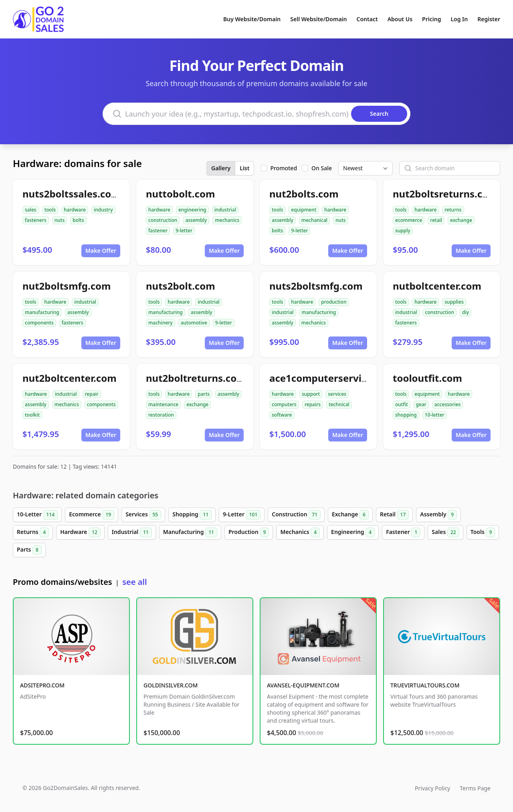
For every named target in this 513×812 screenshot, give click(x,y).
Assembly (438, 515)
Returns (33, 532)
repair (92, 394)
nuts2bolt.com (181, 286)
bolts (78, 220)
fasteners (36, 220)
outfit (402, 404)
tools (50, 210)
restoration (161, 415)
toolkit (32, 415)
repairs (313, 404)
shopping (406, 415)
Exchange (350, 515)
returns (453, 210)
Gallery (221, 168)
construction (163, 220)
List (244, 168)
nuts (60, 220)
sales (31, 210)
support (311, 394)
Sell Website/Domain (318, 19)
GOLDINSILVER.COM (171, 685)
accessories (448, 404)
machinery (161, 323)
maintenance (163, 404)
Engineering (353, 532)
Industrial (132, 532)
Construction (296, 515)
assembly (196, 220)
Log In (459, 19)
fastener (158, 231)
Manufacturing (190, 532)
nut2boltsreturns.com (445, 194)
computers (284, 404)
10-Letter (37, 515)
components (39, 323)
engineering (192, 210)
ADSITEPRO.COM (42, 685)
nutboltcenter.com (437, 286)
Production (249, 532)
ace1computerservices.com (335, 378)
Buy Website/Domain (252, 19)
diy (466, 312)
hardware (75, 210)
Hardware (80, 532)
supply (403, 231)
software (282, 415)
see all (134, 582)
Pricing (431, 19)
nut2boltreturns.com (196, 378)
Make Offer (101, 251)
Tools (483, 532)
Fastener (403, 532)
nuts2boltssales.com (72, 194)
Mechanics (300, 532)
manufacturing (42, 312)
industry (103, 210)
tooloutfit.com (427, 378)
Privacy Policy (432, 788)
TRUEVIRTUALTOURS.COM (425, 685)
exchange (461, 220)
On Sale (322, 168)
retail (436, 220)
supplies (454, 302)
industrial (225, 210)
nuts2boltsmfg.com (316, 286)
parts (204, 394)
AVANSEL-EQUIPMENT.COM (303, 685)
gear (421, 404)
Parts (29, 550)
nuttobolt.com (180, 194)
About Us (400, 19)
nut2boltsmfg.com (67, 286)
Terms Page (475, 788)
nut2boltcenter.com (70, 378)
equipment (304, 210)
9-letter (184, 231)
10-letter (435, 415)
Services (143, 515)
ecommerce (409, 220)
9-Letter (242, 515)
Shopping (192, 515)
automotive (194, 323)
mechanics (227, 220)
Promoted (284, 168)
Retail (394, 515)
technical (339, 404)
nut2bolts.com (304, 194)
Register (489, 19)
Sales (445, 532)
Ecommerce (92, 515)
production (334, 302)
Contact (367, 19)
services (337, 394)
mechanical (314, 220)
